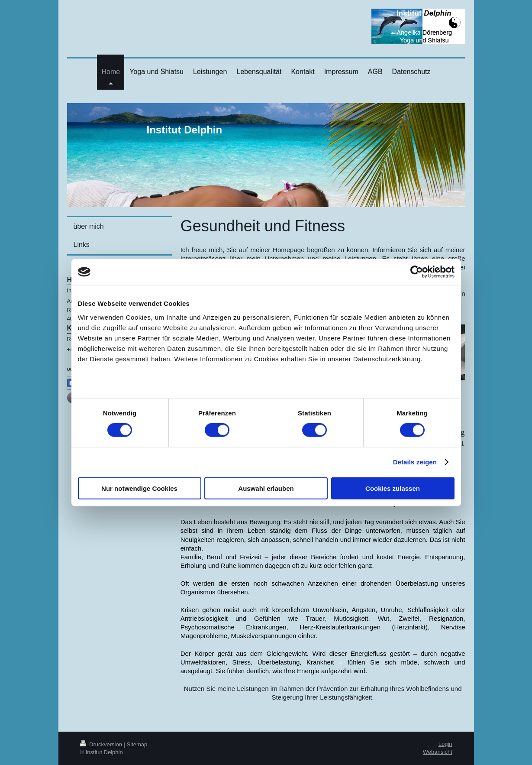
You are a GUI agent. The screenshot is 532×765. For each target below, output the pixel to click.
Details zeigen (415, 462)
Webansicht (438, 752)
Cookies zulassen (393, 488)
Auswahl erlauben (266, 488)
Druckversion (102, 744)
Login (445, 744)
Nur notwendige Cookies (139, 488)
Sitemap (137, 744)
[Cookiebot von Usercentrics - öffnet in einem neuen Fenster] (417, 272)
